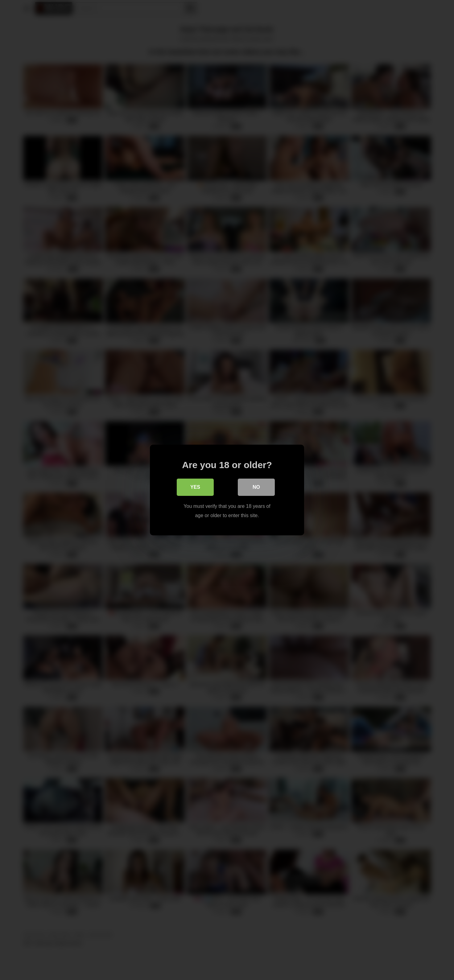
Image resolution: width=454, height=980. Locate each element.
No (256, 487)
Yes (195, 487)
